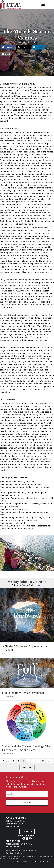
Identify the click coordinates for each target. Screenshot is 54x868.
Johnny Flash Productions (10, 858)
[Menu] (43, 5)
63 (43, 761)
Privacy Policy (31, 857)
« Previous (5, 761)
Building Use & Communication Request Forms (28, 861)
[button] (24, 838)
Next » (49, 761)
